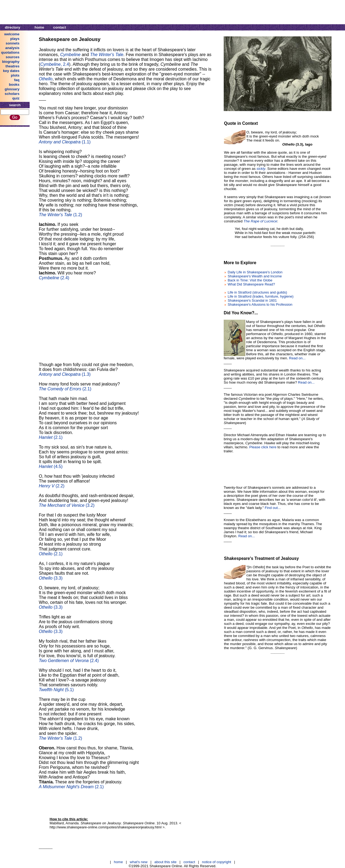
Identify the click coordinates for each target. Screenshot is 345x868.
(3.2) (67, 505)
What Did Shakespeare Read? (251, 284)
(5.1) (56, 690)
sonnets (13, 43)
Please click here (263, 447)
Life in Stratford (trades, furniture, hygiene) (261, 296)
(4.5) (51, 466)
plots (15, 75)
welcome (12, 34)
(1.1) (65, 142)
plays (15, 39)
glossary (12, 89)
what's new (139, 862)
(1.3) (65, 374)
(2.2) (52, 486)
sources (13, 57)
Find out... (273, 508)
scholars (12, 94)
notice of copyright (216, 862)
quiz (16, 98)
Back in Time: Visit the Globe (250, 280)
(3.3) (51, 578)
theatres (12, 66)
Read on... (297, 358)
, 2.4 (55, 64)
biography (11, 62)
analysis (13, 48)
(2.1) (65, 389)
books (14, 85)
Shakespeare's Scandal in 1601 (252, 300)
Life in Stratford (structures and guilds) (257, 292)
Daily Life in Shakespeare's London (255, 272)
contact (60, 27)
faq (17, 80)
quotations (10, 52)
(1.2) (61, 215)
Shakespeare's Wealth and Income (255, 276)
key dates (11, 71)
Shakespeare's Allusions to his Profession (260, 304)
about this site (165, 862)
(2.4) (54, 278)
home (39, 27)
